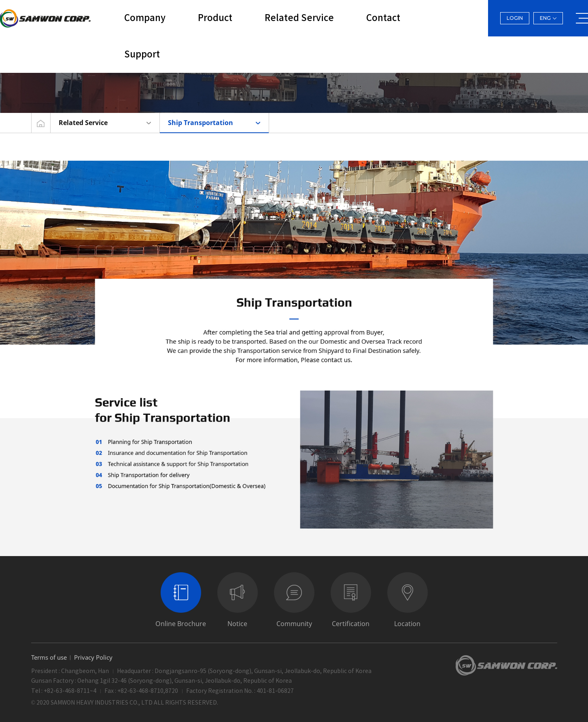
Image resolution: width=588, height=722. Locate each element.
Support (142, 55)
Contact (383, 18)
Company (145, 18)
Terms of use (49, 657)
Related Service (299, 18)
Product (215, 18)
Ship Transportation (201, 123)
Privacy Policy (93, 657)
